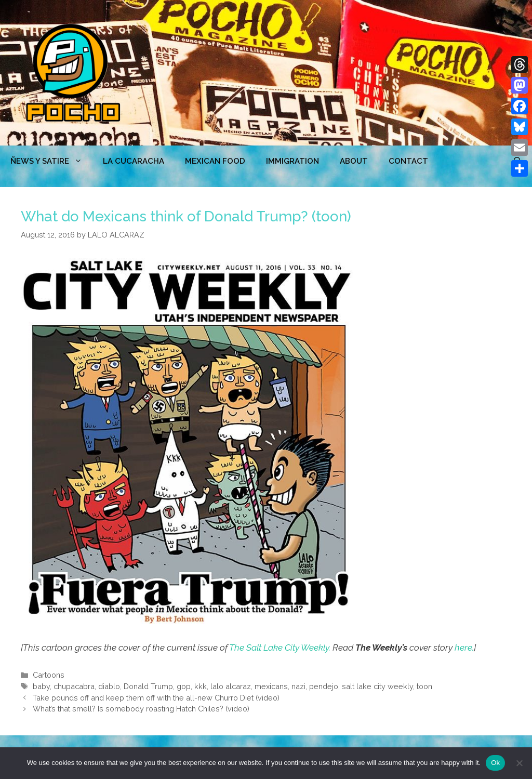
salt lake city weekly (377, 686)
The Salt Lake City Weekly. (280, 648)
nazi (298, 686)
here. (464, 648)
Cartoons (49, 675)
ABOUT (354, 161)
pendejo (324, 686)
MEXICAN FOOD (215, 161)
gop (184, 686)
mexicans (271, 686)
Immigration (292, 161)
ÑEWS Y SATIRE (51, 161)
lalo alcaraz (231, 686)
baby (41, 686)
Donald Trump (148, 686)
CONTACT (408, 161)
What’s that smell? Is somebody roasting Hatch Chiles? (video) (141, 709)
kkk (201, 686)
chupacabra (74, 686)
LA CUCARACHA (134, 161)
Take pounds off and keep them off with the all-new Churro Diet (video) (156, 698)
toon (424, 686)
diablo (109, 686)
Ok (495, 763)
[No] (519, 763)
